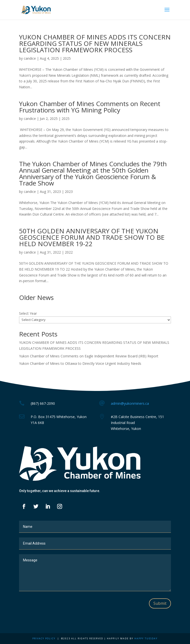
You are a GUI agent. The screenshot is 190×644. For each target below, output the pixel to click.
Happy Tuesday (146, 638)
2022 (69, 252)
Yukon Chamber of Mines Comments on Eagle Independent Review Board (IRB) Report (89, 356)
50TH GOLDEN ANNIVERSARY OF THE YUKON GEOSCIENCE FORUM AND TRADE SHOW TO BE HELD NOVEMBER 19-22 (92, 237)
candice (30, 58)
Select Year (28, 313)
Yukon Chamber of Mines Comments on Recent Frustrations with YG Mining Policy (90, 107)
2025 (67, 58)
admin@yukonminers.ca (130, 403)
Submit (160, 603)
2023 (69, 192)
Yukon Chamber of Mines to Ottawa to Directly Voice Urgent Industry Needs (80, 363)
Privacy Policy (44, 638)
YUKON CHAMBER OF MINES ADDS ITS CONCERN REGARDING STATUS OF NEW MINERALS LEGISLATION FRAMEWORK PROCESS (95, 43)
